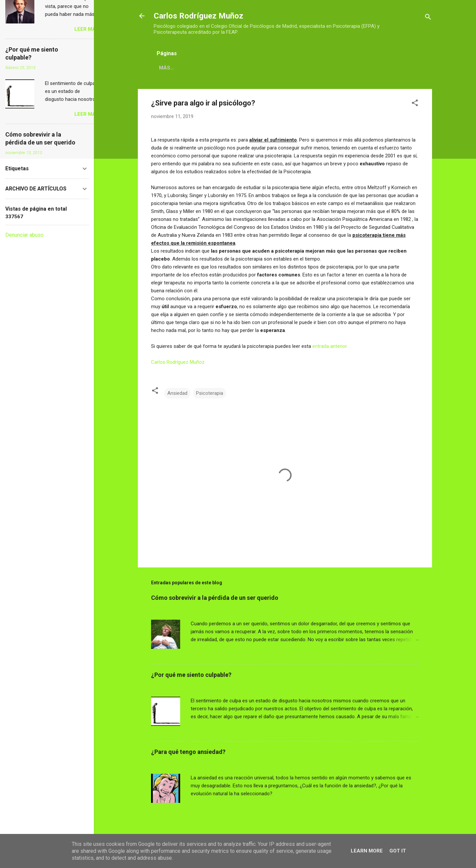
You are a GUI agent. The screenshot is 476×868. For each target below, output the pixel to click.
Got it (398, 851)
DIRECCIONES (257, 68)
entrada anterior (330, 346)
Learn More (367, 851)
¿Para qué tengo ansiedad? (188, 752)
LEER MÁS (406, 654)
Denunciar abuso (24, 235)
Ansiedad (177, 393)
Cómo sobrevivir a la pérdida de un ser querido (215, 598)
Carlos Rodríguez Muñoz (198, 16)
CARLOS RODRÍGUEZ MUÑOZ (194, 68)
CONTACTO (299, 68)
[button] (415, 104)
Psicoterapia (210, 393)
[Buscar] (428, 18)
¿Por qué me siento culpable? (191, 675)
